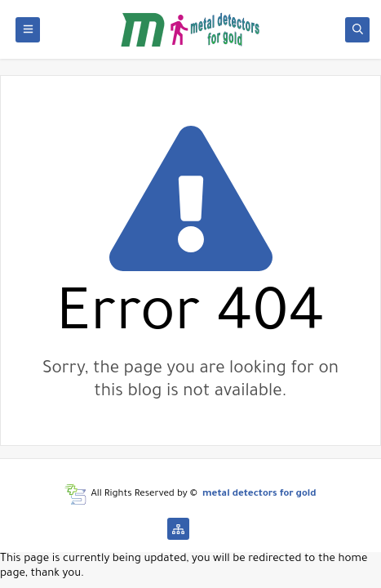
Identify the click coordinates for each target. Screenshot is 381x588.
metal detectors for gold (259, 494)
